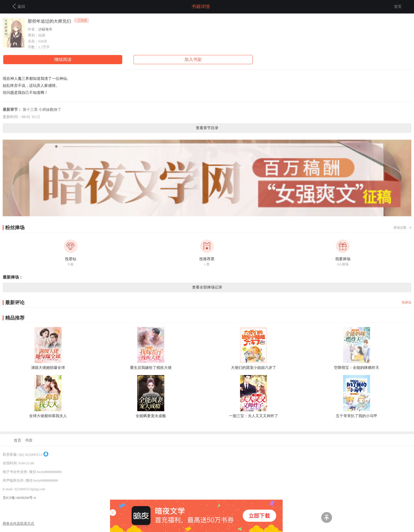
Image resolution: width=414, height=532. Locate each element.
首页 (398, 7)
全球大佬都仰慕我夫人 (48, 416)
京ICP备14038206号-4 (19, 498)
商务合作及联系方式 (18, 524)
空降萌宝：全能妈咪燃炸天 (357, 368)
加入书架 (193, 59)
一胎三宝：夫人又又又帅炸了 (254, 416)
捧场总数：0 (402, 228)
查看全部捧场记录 (207, 287)
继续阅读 (63, 59)
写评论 (406, 303)
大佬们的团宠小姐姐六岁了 (254, 368)
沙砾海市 (45, 29)
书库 (29, 440)
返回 (19, 6)
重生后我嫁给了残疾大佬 (151, 368)
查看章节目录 (207, 128)
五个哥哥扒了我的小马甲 (357, 416)
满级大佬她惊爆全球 (48, 368)
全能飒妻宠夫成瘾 (151, 416)
